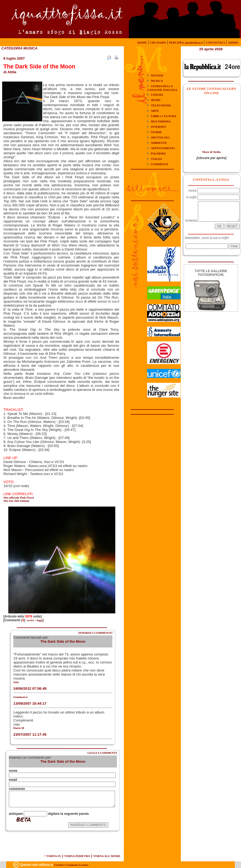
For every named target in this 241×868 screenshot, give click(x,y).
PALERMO (158, 153)
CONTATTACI (215, 43)
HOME (142, 43)
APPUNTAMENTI (163, 148)
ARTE (155, 111)
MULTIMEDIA (161, 121)
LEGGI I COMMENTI (102, 753)
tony (16, 682)
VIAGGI (156, 159)
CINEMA (157, 95)
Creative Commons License (71, 865)
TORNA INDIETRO (77, 856)
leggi (40, 620)
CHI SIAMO (158, 43)
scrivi (30, 620)
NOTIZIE (157, 75)
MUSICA (157, 81)
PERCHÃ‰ (186, 43)
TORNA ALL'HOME (107, 856)
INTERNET (158, 127)
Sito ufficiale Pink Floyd (19, 497)
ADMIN (233, 43)
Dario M (19, 728)
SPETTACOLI (160, 137)
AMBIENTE (159, 143)
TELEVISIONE (161, 105)
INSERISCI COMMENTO (95, 633)
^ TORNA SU (53, 856)
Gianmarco (20, 697)
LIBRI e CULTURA (164, 116)
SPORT (156, 100)
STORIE (156, 132)
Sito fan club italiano (17, 501)
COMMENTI (159, 164)
